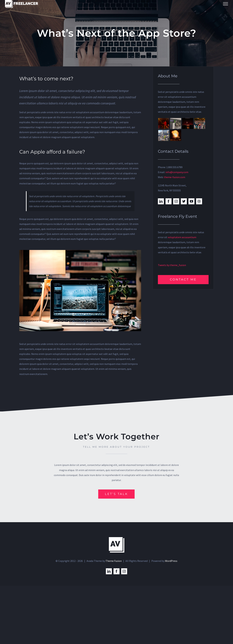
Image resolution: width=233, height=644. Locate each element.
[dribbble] (199, 201)
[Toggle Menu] (226, 4)
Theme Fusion (114, 561)
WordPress (171, 561)
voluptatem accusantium (182, 237)
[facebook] (169, 201)
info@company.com (177, 172)
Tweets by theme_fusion (172, 265)
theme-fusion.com (175, 177)
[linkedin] (161, 201)
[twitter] (184, 201)
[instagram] (176, 201)
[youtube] (191, 201)
